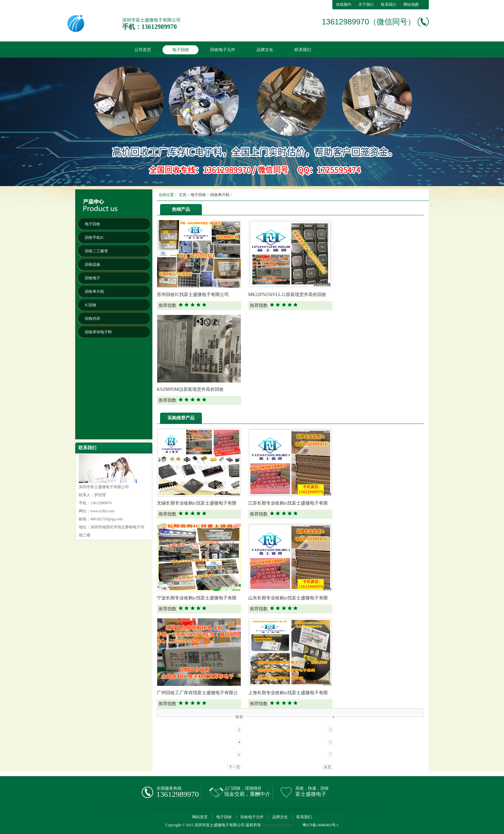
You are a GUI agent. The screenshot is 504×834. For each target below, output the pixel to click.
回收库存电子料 (98, 332)
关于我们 (366, 4)
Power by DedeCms (277, 825)
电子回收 (181, 50)
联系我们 (389, 4)
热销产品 (181, 209)
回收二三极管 (96, 251)
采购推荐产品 (181, 418)
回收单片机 (94, 291)
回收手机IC (94, 238)
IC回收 (91, 305)
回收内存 (93, 318)
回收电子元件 (223, 50)
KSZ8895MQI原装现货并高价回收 (190, 389)
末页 (328, 767)
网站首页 (200, 817)
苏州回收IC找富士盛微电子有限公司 (193, 295)
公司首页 (143, 50)
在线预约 (344, 4)
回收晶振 (93, 265)
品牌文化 (265, 50)
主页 (183, 195)
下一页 (234, 767)
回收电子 (93, 278)
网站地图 (411, 4)
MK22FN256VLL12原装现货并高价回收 (287, 295)
